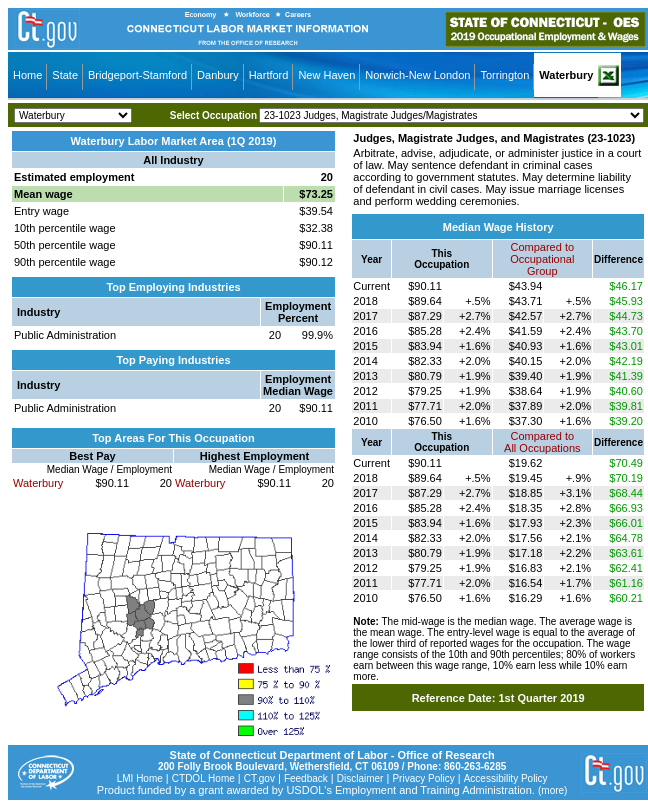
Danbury (218, 75)
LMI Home (140, 778)
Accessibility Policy (506, 778)
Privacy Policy (423, 778)
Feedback (306, 778)
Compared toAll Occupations (542, 442)
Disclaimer (360, 778)
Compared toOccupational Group (542, 259)
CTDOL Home (203, 778)
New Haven (326, 75)
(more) (552, 790)
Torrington (504, 75)
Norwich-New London (417, 75)
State (65, 75)
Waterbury (566, 75)
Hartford (269, 75)
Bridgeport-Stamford (137, 75)
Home (27, 75)
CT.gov (259, 778)
